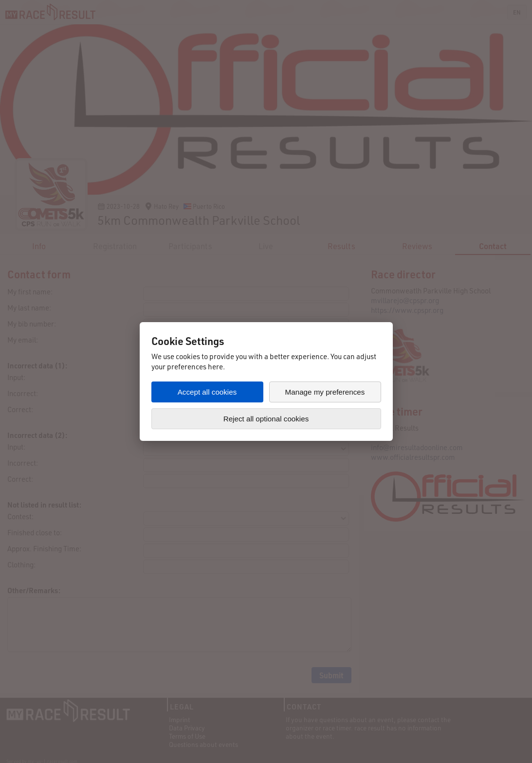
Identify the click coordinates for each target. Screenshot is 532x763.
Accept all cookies (207, 392)
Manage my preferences (325, 392)
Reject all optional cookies (266, 419)
